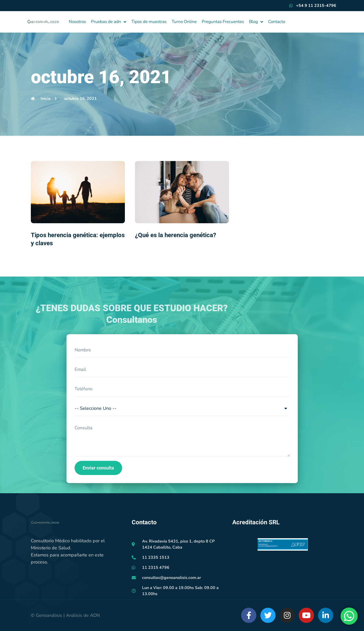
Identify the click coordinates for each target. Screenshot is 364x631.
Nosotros (77, 22)
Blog (256, 22)
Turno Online (184, 22)
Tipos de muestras (149, 22)
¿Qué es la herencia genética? (176, 235)
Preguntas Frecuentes (223, 22)
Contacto (277, 22)
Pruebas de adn (109, 22)
